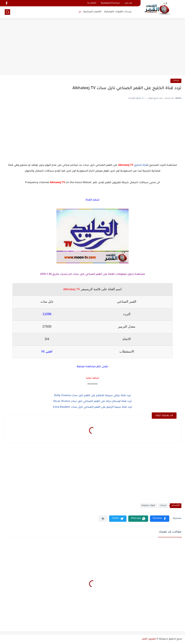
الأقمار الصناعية (92, 12)
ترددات (176, 81)
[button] (160, 519)
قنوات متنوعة (148, 506)
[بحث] (7, 12)
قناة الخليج (141, 165)
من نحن (128, 3)
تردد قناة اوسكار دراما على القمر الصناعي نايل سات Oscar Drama (92, 402)
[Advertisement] (92, 47)
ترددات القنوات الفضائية (118, 12)
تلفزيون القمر (149, 639)
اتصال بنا (92, 3)
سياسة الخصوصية (110, 3)
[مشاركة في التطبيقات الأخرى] (103, 519)
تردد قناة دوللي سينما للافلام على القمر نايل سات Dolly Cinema (93, 396)
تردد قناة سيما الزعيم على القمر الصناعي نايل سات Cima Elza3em (92, 407)
